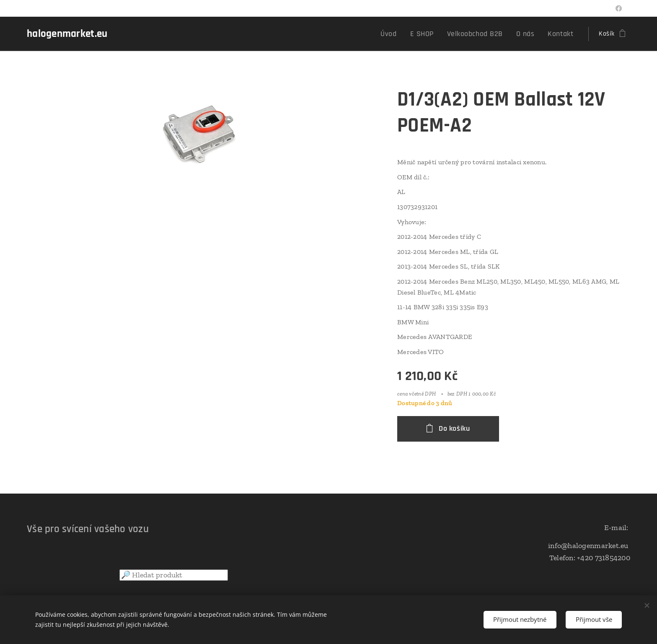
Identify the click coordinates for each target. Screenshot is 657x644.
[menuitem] (405, 34)
